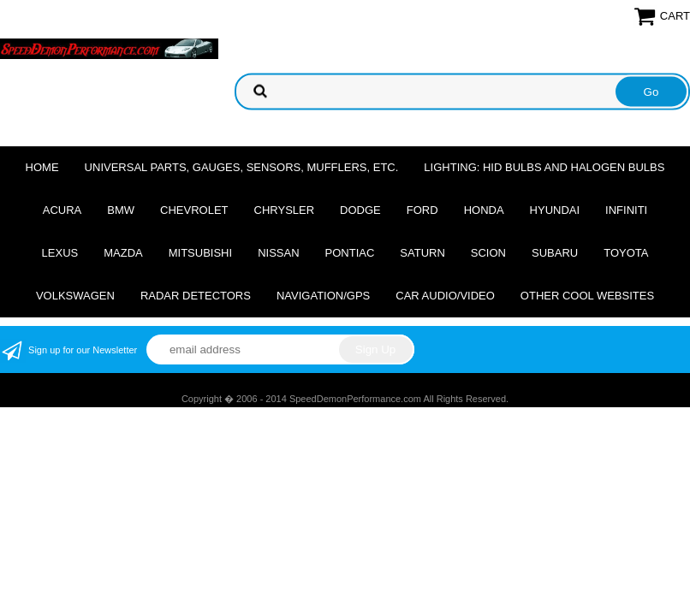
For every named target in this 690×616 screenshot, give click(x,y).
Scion (488, 253)
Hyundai (555, 210)
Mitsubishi (200, 253)
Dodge (360, 210)
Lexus (60, 253)
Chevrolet (194, 210)
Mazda (123, 253)
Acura (62, 210)
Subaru (555, 253)
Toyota (626, 253)
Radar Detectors (196, 296)
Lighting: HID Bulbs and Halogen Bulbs (544, 167)
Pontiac (350, 253)
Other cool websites (587, 296)
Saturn (422, 253)
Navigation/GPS (323, 296)
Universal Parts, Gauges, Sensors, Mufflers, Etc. (242, 167)
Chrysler (285, 210)
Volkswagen (75, 296)
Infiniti (626, 210)
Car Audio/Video (445, 296)
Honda (484, 210)
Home (42, 167)
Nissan (278, 253)
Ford (422, 210)
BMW (121, 210)
